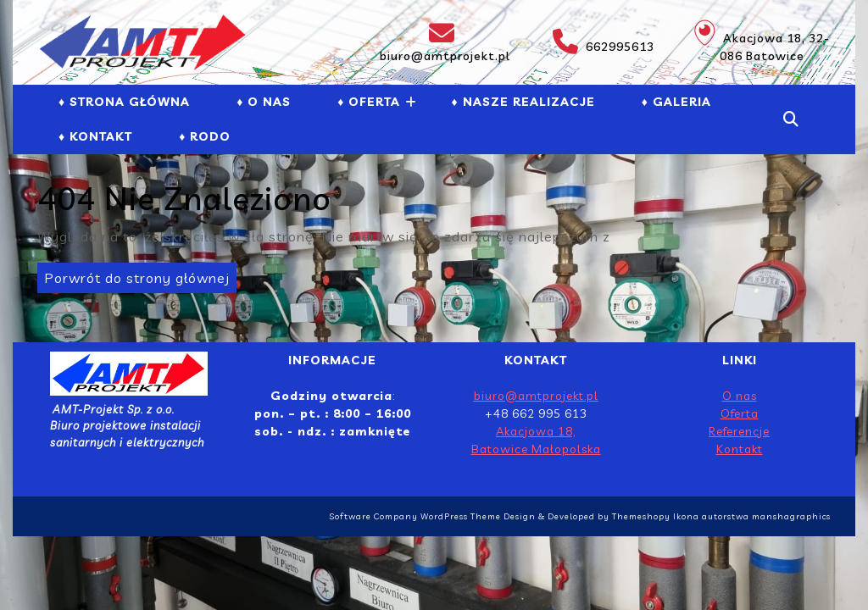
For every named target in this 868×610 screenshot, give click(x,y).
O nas (740, 396)
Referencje (739, 431)
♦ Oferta (369, 102)
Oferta (740, 413)
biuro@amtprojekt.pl (443, 42)
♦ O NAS (264, 102)
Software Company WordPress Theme (415, 516)
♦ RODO (205, 136)
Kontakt (740, 449)
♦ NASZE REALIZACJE (523, 102)
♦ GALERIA (676, 102)
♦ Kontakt (95, 136)
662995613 (595, 42)
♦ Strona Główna (124, 102)
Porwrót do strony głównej (134, 274)
